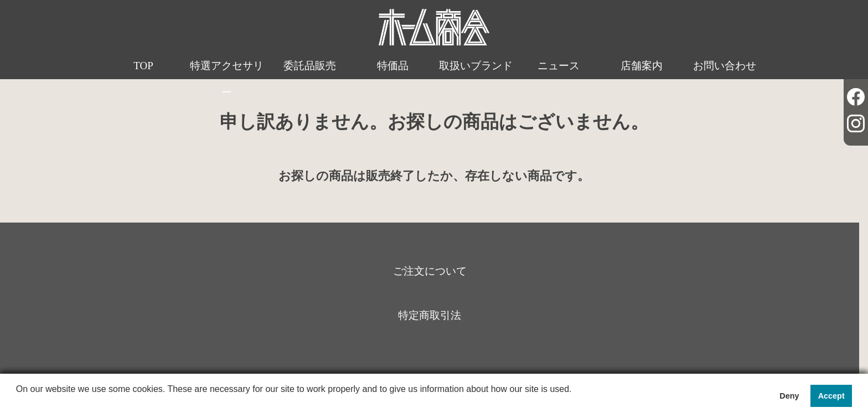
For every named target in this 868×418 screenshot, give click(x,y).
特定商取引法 (430, 315)
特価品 (393, 66)
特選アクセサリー (227, 79)
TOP (143, 66)
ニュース (559, 66)
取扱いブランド (476, 66)
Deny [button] (789, 396)
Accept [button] (831, 396)
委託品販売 (310, 66)
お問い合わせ (725, 66)
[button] (18, 404)
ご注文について (430, 271)
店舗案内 (642, 66)
